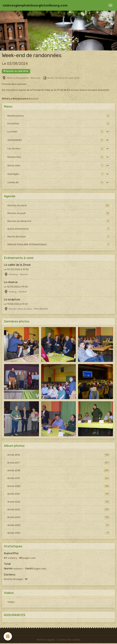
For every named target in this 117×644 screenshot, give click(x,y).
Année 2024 (59, 517)
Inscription (13, 124)
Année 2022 (59, 502)
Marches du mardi (59, 206)
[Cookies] (8, 636)
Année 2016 (59, 455)
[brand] (35, 5)
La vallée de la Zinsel (17, 265)
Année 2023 (59, 510)
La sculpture (12, 299)
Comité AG (13, 183)
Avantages (13, 174)
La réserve (11, 282)
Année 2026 (59, 533)
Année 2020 (59, 486)
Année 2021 (59, 494)
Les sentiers (14, 149)
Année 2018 (59, 471)
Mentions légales (46, 640)
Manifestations (16, 116)
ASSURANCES (15, 140)
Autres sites (14, 166)
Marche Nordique (59, 237)
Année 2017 (59, 463)
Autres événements (59, 229)
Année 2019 (59, 478)
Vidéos (11, 602)
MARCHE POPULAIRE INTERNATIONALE (59, 245)
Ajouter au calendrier (16, 71)
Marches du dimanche (59, 221)
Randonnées (14, 157)
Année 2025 (59, 525)
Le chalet (12, 132)
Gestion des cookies (69, 640)
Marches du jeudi (59, 213)
